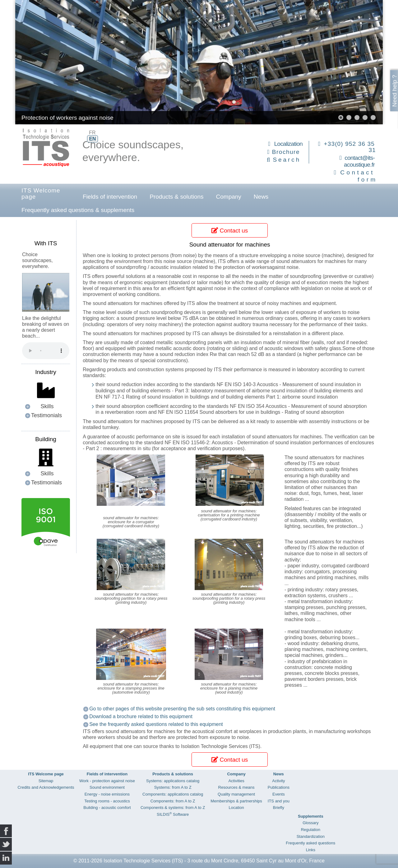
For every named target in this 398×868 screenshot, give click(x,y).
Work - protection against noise (107, 781)
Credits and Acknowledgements (46, 787)
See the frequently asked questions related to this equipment (156, 724)
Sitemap (46, 781)
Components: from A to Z (173, 801)
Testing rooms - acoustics (107, 801)
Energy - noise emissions (107, 794)
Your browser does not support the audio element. (46, 351)
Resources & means (236, 787)
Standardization (311, 836)
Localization (288, 144)
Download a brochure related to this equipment (141, 716)
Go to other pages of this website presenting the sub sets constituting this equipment (182, 709)
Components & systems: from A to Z (173, 808)
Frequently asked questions (310, 843)
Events (279, 794)
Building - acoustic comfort (107, 808)
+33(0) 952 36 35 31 (350, 147)
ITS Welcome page (41, 194)
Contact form (359, 176)
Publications (279, 787)
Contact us (230, 231)
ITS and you (279, 801)
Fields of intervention (110, 197)
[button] (341, 118)
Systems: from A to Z (173, 787)
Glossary (310, 823)
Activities (236, 781)
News (261, 197)
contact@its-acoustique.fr (359, 161)
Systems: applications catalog (173, 781)
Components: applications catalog (173, 794)
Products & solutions (176, 197)
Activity (278, 781)
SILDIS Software (173, 814)
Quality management (236, 794)
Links (311, 850)
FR (92, 133)
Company (229, 197)
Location (236, 808)
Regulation (311, 830)
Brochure (286, 152)
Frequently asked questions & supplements (78, 210)
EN (92, 139)
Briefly (279, 808)
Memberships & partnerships (236, 801)
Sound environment (107, 787)
